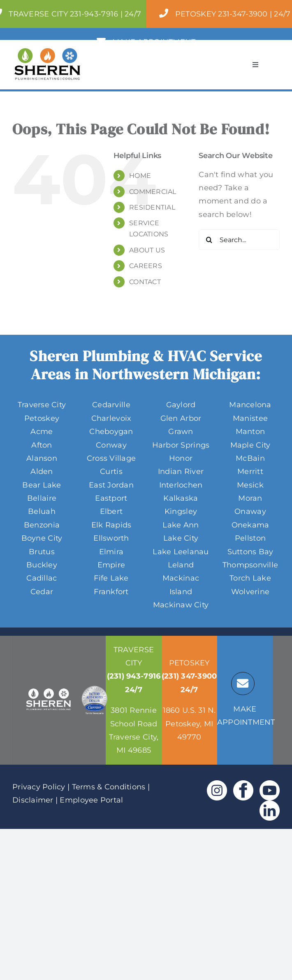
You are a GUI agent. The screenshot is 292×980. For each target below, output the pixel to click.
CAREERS (146, 266)
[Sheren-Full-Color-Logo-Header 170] (47, 52)
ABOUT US (147, 250)
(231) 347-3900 (189, 676)
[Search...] (239, 240)
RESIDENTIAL (152, 207)
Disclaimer (33, 800)
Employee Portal (91, 800)
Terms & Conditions (109, 787)
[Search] (209, 240)
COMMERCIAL (153, 192)
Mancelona (250, 405)
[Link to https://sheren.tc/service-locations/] (243, 684)
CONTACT (145, 282)
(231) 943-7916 (134, 676)
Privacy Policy (39, 787)
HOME (140, 176)
